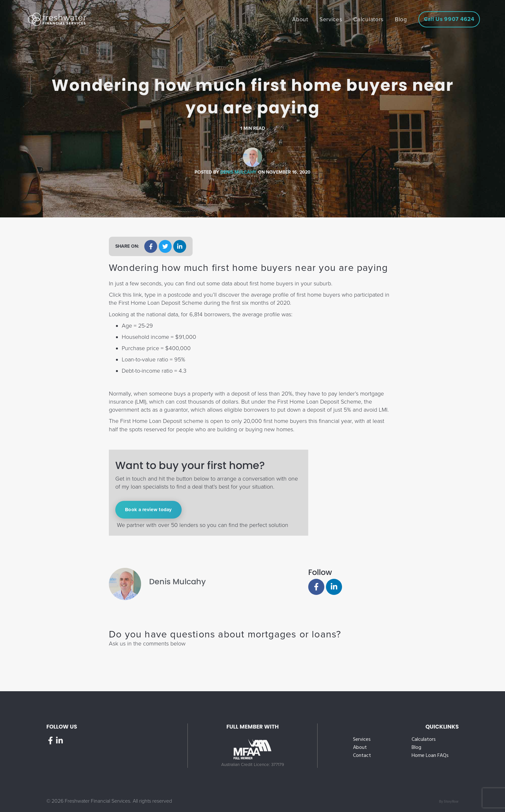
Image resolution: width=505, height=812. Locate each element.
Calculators (424, 740)
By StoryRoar (449, 802)
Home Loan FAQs (430, 756)
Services (362, 740)
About (360, 748)
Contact (362, 756)
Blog (416, 748)
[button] (151, 246)
